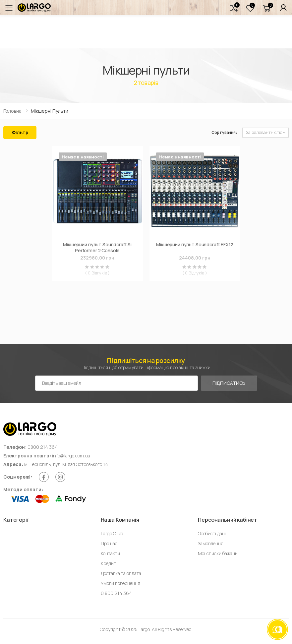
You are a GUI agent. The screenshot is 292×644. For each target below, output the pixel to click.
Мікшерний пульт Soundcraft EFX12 (195, 245)
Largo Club (112, 533)
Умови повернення (120, 583)
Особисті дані (212, 533)
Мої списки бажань (218, 553)
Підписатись (229, 383)
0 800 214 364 (116, 593)
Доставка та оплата (121, 573)
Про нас (109, 543)
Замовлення (211, 543)
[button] (234, 8)
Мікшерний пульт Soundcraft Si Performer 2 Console (97, 247)
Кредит (108, 563)
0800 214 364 (43, 447)
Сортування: (224, 132)
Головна (12, 111)
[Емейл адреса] (117, 383)
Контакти (110, 553)
